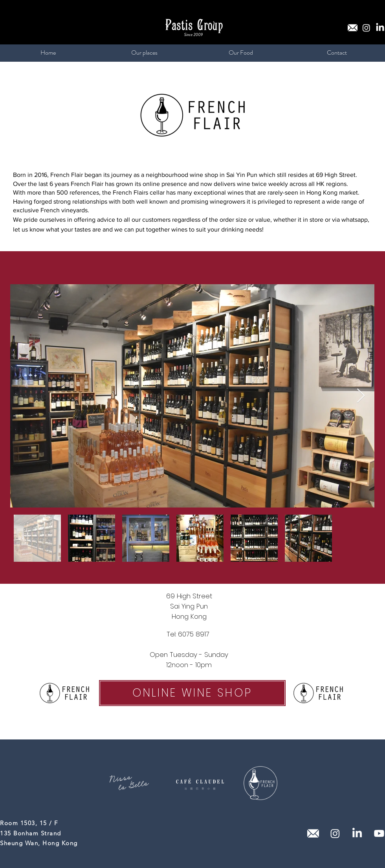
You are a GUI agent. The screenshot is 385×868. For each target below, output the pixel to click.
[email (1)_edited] (353, 28)
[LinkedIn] (380, 28)
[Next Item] (361, 396)
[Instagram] (366, 28)
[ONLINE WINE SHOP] (192, 693)
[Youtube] (379, 833)
